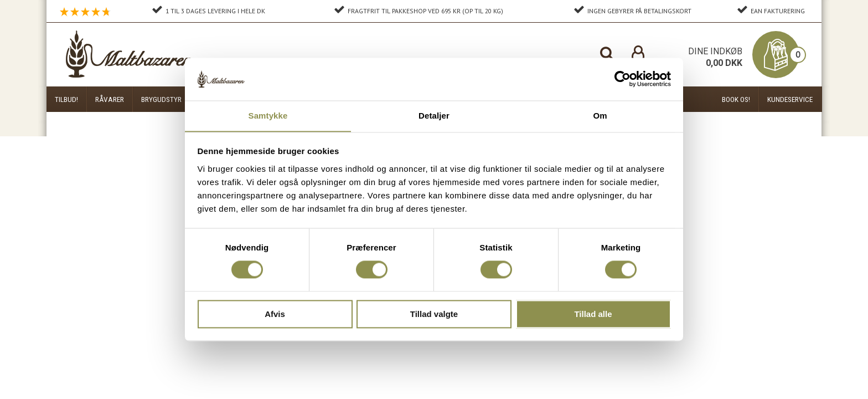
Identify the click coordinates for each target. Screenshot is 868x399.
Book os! (736, 99)
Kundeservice (790, 99)
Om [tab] (600, 116)
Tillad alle (593, 314)
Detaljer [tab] (434, 116)
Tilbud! (66, 99)
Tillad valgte (434, 314)
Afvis (275, 314)
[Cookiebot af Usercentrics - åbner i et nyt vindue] (622, 79)
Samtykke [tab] (268, 116)
